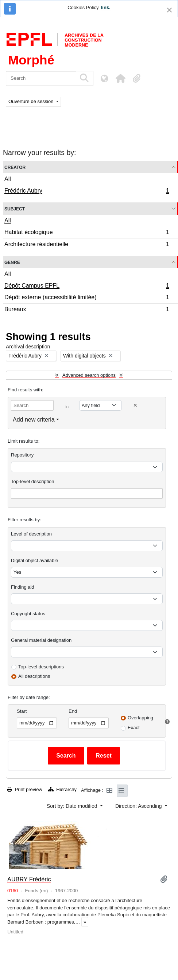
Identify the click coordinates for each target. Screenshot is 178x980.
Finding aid (23, 587)
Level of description (31, 534)
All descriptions (34, 676)
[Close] (169, 10)
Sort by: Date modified (73, 806)
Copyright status (28, 614)
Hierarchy (62, 789)
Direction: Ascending (139, 806)
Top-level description (33, 481)
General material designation (41, 640)
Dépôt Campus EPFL (87, 287)
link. (106, 7)
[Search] (41, 78)
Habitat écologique (87, 233)
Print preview (25, 789)
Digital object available (34, 560)
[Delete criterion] (135, 405)
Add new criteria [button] (34, 420)
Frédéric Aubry (87, 191)
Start (22, 711)
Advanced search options (89, 375)
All (8, 179)
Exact (134, 728)
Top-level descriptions (41, 667)
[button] (120, 78)
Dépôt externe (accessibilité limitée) (87, 298)
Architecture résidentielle (87, 245)
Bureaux (87, 310)
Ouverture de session (32, 101)
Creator (15, 167)
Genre (12, 262)
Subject (15, 208)
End (73, 711)
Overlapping (140, 718)
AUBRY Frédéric (29, 879)
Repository (22, 455)
